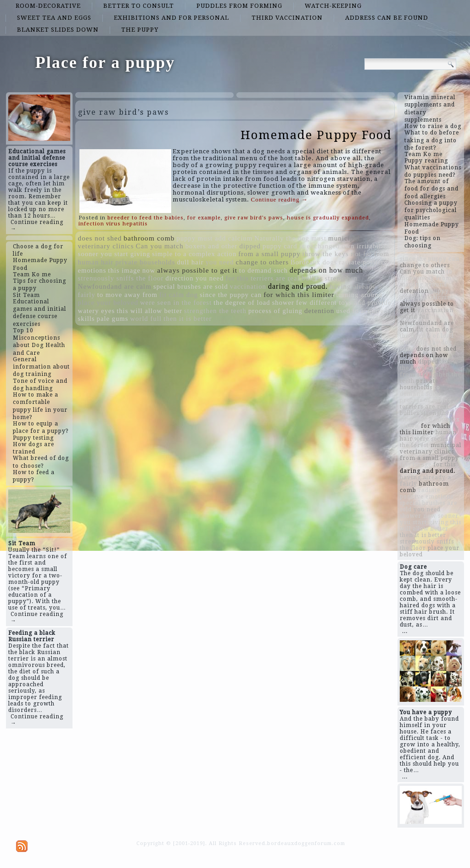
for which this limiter (299, 294)
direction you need (194, 278)
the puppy (140, 30)
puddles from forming (239, 6)
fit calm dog (179, 295)
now (149, 270)
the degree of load (242, 302)
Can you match (160, 246)
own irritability (365, 246)
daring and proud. (298, 286)
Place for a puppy (105, 62)
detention (319, 311)
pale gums (113, 319)
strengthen (341, 278)
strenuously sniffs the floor (121, 278)
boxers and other (212, 246)
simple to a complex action (194, 254)
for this (237, 278)
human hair (96, 262)
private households (145, 262)
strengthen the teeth (215, 311)
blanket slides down (58, 30)
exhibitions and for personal (171, 18)
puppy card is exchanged (301, 246)
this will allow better (149, 311)
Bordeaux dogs (314, 262)
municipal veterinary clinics (431, 448)
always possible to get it (197, 270)
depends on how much (326, 270)
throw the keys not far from (346, 254)
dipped (250, 246)
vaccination (248, 286)
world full (146, 319)
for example (204, 218)
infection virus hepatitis (113, 224)
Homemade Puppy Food (316, 135)
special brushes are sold (191, 286)
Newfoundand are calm (115, 286)
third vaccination (287, 18)
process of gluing (275, 311)
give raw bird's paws (254, 218)
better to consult (139, 6)
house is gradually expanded (328, 218)
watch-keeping (333, 6)
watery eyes (97, 311)
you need (220, 262)
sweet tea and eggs (54, 18)
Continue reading (280, 199)
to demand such (263, 270)
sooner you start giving (114, 254)
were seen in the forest (176, 302)
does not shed (100, 238)
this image (124, 270)
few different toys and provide (344, 302)
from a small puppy (269, 254)
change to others (263, 262)
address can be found (387, 18)
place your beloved (108, 302)
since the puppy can (231, 295)
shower (283, 302)
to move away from (127, 295)
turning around (359, 295)
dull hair (190, 262)
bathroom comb (149, 238)
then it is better (187, 319)
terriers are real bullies (287, 278)
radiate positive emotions (427, 493)
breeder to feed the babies (145, 218)
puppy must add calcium (215, 238)
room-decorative (48, 6)
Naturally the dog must (290, 238)
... (405, 631)
